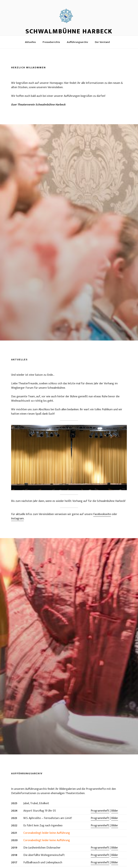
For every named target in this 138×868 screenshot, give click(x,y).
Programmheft (100, 811)
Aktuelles (30, 42)
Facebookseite (102, 514)
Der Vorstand (102, 42)
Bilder (115, 811)
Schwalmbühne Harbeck (69, 31)
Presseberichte (51, 42)
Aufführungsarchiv (77, 42)
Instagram (17, 519)
